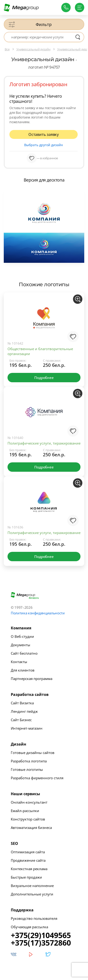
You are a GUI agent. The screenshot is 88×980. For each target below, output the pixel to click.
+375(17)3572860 (41, 943)
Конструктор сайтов (28, 819)
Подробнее (44, 378)
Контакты (19, 662)
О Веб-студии (22, 636)
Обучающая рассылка (29, 927)
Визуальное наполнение (32, 886)
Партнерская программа (32, 679)
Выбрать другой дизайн (44, 145)
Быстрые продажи (26, 877)
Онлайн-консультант (29, 802)
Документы (21, 645)
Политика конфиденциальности (38, 613)
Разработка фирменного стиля (37, 778)
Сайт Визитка (22, 703)
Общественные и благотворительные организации (40, 351)
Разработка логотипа (29, 761)
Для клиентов (23, 670)
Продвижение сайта (28, 860)
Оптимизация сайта (28, 852)
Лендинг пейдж (24, 711)
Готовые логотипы (27, 769)
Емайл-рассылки (25, 811)
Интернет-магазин (27, 728)
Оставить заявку (44, 134)
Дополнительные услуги (32, 894)
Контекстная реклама (29, 869)
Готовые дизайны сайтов (33, 753)
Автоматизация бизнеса (31, 828)
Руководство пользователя (34, 918)
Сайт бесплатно (24, 653)
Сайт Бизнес (21, 720)
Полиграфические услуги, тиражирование (44, 443)
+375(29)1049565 (41, 935)
